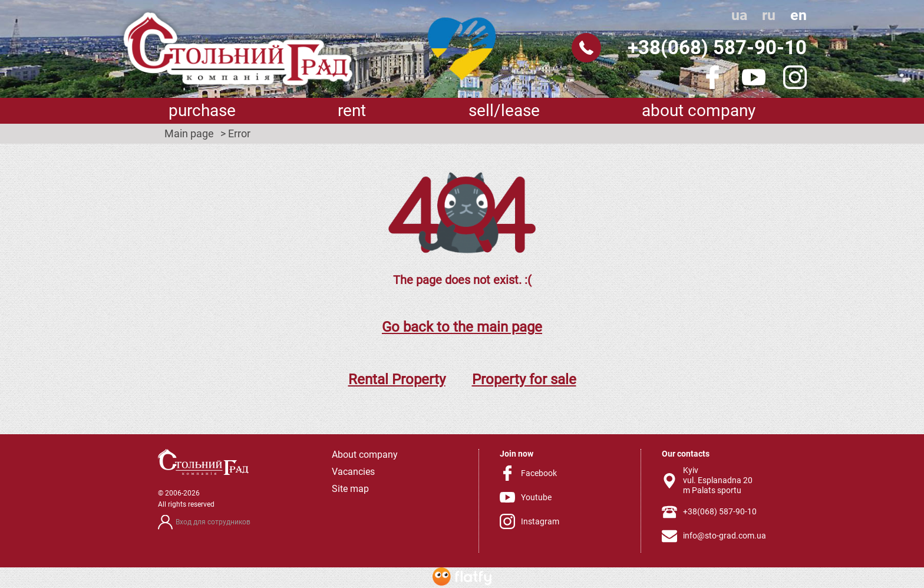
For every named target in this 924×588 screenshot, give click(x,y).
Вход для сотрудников (213, 522)
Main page (189, 134)
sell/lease (504, 110)
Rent (352, 110)
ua (739, 15)
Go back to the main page (462, 327)
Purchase (202, 110)
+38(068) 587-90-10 (717, 47)
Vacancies (353, 472)
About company (699, 110)
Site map (350, 489)
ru (769, 15)
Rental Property (397, 379)
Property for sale (524, 379)
